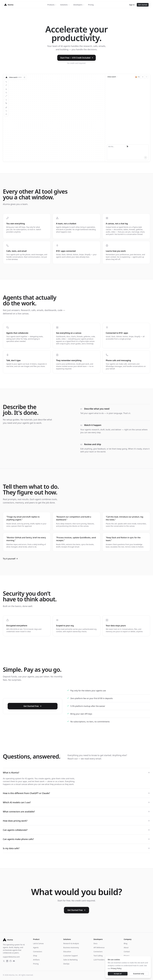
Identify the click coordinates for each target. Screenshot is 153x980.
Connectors (38, 952)
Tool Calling (98, 956)
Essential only (139, 974)
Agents (36, 947)
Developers (79, 5)
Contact (127, 952)
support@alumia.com (11, 957)
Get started (143, 5)
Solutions (65, 5)
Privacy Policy (116, 968)
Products (52, 5)
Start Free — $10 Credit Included (77, 58)
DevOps (66, 964)
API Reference (99, 947)
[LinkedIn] (7, 961)
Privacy (127, 956)
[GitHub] (11, 961)
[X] (4, 961)
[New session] (143, 77)
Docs (95, 943)
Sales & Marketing (70, 960)
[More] (147, 77)
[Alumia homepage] (9, 5)
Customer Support (71, 956)
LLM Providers (99, 960)
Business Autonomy (71, 947)
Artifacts (36, 960)
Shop (35, 956)
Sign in (132, 5)
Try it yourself (10, 559)
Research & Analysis (71, 943)
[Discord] (14, 961)
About (126, 947)
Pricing (91, 5)
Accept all (118, 974)
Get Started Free (33, 706)
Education (67, 952)
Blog (126, 943)
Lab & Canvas (38, 943)
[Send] (146, 158)
